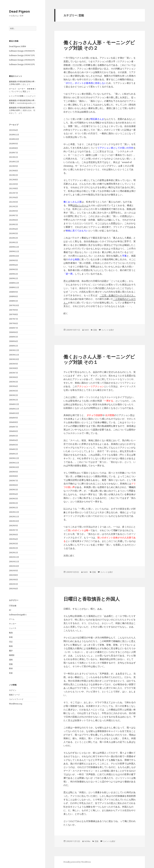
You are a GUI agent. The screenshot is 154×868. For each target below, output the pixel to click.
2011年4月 (13, 197)
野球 (11, 668)
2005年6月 (13, 377)
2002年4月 (13, 539)
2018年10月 (14, 139)
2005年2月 (13, 395)
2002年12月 (14, 512)
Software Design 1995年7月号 (22, 55)
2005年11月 (14, 355)
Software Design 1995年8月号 (22, 51)
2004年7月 (13, 427)
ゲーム (12, 619)
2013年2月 (13, 175)
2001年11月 (14, 562)
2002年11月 (14, 517)
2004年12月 (14, 404)
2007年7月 (13, 319)
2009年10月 (14, 256)
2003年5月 (13, 490)
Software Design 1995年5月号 (22, 64)
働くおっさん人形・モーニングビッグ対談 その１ (99, 359)
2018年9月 (13, 144)
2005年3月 (13, 391)
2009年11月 (14, 251)
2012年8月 (13, 180)
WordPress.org (16, 704)
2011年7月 (13, 193)
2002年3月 (13, 544)
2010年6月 (13, 220)
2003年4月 (13, 494)
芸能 (11, 664)
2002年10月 (14, 521)
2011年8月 (13, 188)
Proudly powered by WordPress (77, 862)
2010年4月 (13, 229)
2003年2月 (13, 503)
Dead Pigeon (19, 11)
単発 (11, 637)
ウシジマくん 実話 (19, 91)
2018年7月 (13, 153)
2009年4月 (13, 265)
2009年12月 (14, 247)
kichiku (87, 841)
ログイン (13, 690)
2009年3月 (13, 269)
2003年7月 (13, 481)
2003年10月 (14, 467)
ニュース (13, 628)
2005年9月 (13, 364)
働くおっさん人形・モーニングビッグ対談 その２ (99, 45)
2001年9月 (13, 571)
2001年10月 (14, 566)
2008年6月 (13, 296)
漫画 (11, 660)
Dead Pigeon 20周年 (18, 46)
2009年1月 (13, 278)
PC (10, 610)
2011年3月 (13, 202)
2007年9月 (13, 310)
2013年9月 (13, 166)
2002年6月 (13, 535)
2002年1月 (13, 553)
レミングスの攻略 (16, 96)
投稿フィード (14, 695)
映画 (11, 646)
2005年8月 (13, 368)
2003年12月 (14, 458)
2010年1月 (13, 242)
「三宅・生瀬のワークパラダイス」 (118, 295)
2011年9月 (13, 184)
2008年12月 (14, 283)
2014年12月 (14, 162)
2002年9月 (13, 526)
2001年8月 (13, 575)
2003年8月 (13, 476)
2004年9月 (13, 418)
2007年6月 (13, 323)
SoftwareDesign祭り (18, 615)
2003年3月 (13, 499)
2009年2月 (13, 274)
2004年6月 (13, 431)
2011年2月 (13, 206)
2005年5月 (13, 382)
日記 (11, 642)
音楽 (11, 673)
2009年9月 (13, 260)
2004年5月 (13, 436)
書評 (11, 651)
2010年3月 (13, 233)
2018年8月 (13, 148)
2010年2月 (13, 238)
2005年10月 (14, 359)
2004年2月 (13, 449)
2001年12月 (14, 557)
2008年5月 (13, 301)
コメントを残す (108, 330)
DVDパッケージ (81, 205)
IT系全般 (13, 606)
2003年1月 (13, 508)
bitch (87, 330)
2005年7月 (13, 373)
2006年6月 (13, 332)
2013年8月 (13, 171)
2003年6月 (13, 485)
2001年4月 (13, 589)
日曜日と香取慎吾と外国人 (92, 599)
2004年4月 (13, 440)
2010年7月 (13, 215)
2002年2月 (13, 548)
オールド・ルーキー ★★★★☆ (23, 89)
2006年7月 (13, 328)
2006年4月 (13, 341)
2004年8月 (13, 422)
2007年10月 (14, 305)
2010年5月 (13, 224)
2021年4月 (13, 130)
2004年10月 (14, 413)
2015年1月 (13, 157)
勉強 (11, 633)
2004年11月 (14, 409)
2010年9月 (13, 211)
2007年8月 (13, 314)
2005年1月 (13, 400)
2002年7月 (13, 530)
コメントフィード (16, 699)
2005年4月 (13, 386)
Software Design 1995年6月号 (22, 60)
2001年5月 (13, 584)
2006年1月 (13, 346)
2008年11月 (14, 287)
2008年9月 (13, 292)
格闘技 (12, 655)
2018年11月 (14, 135)
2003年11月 (14, 463)
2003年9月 (13, 472)
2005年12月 (14, 350)
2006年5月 (13, 337)
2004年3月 (13, 445)
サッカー (13, 624)
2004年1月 (13, 454)
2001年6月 (13, 580)
